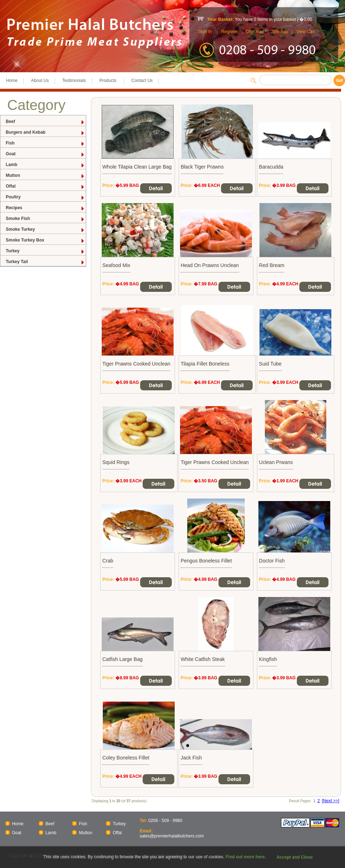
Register (229, 32)
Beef (45, 122)
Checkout (255, 32)
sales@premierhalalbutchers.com (172, 836)
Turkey (45, 251)
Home (12, 81)
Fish (45, 143)
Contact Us (142, 81)
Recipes (45, 208)
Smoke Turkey (45, 229)
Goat (45, 154)
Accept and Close (295, 857)
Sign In (205, 32)
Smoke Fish (45, 219)
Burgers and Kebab (45, 132)
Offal (45, 186)
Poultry (45, 197)
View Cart (306, 32)
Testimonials (74, 81)
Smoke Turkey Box (45, 240)
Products (109, 81)
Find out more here (245, 857)
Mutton (45, 176)
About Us (40, 81)
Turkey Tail (45, 262)
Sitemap (280, 32)
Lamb (45, 165)
